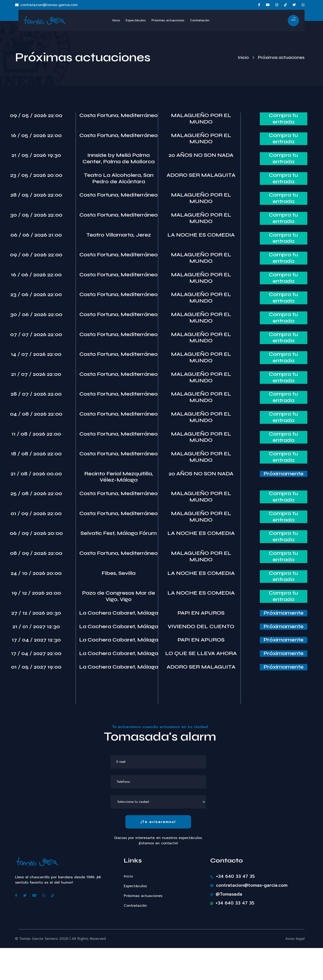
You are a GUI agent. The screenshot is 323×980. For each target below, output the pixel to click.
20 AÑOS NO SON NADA (201, 155)
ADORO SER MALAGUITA (201, 175)
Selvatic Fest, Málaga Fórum (119, 533)
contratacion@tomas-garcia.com (46, 5)
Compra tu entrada (283, 119)
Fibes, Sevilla (119, 573)
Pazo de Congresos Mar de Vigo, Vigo (119, 596)
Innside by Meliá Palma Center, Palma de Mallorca (119, 158)
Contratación (135, 906)
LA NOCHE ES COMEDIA (201, 235)
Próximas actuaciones (143, 896)
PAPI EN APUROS (201, 613)
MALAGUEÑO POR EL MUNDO (201, 119)
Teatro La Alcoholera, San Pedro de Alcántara (119, 178)
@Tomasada (226, 894)
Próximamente (284, 474)
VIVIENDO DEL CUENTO (201, 627)
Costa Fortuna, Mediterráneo (119, 116)
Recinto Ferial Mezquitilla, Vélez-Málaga (119, 477)
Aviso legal (295, 939)
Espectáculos (135, 886)
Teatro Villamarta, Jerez (119, 235)
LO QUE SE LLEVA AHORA (201, 653)
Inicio (243, 57)
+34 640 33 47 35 (232, 876)
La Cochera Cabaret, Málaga (119, 613)
